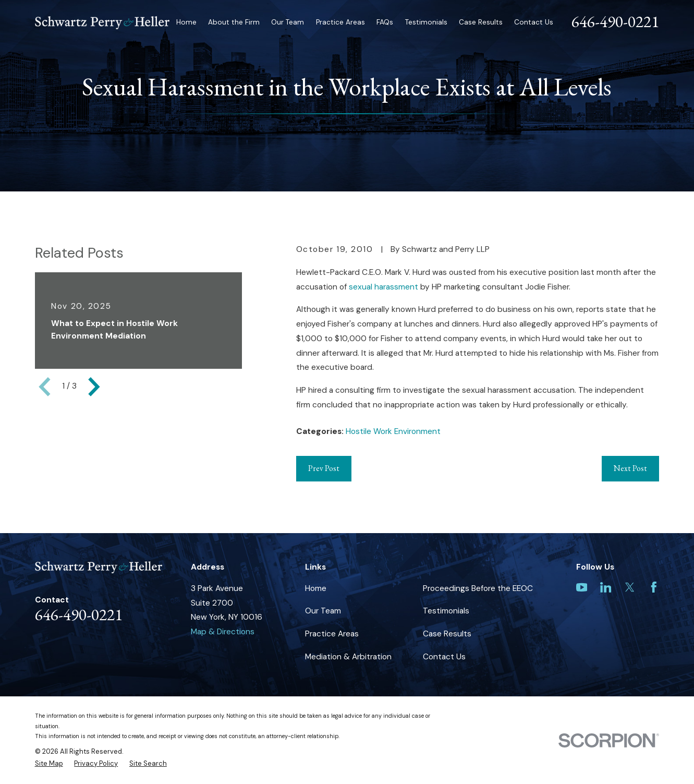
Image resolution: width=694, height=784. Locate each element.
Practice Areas (332, 634)
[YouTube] (582, 587)
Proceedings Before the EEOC (478, 588)
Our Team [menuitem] (288, 22)
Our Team (323, 611)
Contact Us (444, 657)
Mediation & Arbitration (348, 657)
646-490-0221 (615, 21)
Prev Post (324, 468)
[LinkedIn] (606, 587)
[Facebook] (654, 587)
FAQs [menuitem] (385, 22)
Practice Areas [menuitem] (340, 22)
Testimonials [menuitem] (426, 22)
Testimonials (446, 611)
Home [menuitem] (186, 22)
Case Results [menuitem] (481, 22)
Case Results (447, 634)
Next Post (630, 468)
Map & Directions (223, 632)
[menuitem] (49, 763)
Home (316, 588)
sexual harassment (383, 287)
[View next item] (94, 387)
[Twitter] (630, 587)
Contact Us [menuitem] (534, 22)
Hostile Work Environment (393, 431)
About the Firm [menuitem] (234, 22)
